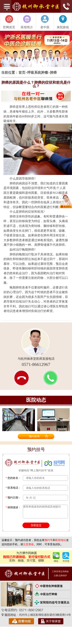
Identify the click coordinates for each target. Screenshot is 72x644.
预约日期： (13, 498)
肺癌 (53, 73)
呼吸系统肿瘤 (38, 73)
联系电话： (13, 488)
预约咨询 (34, 436)
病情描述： (13, 507)
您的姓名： (13, 478)
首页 (22, 73)
